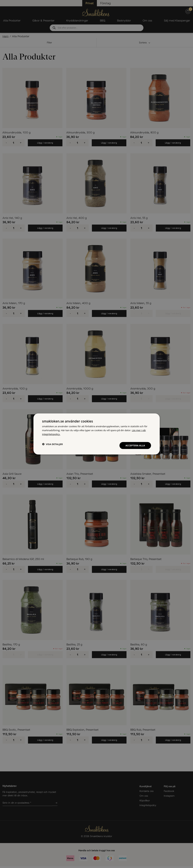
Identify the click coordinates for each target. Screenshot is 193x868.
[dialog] (97, 434)
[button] (52, 444)
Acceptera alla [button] (135, 445)
